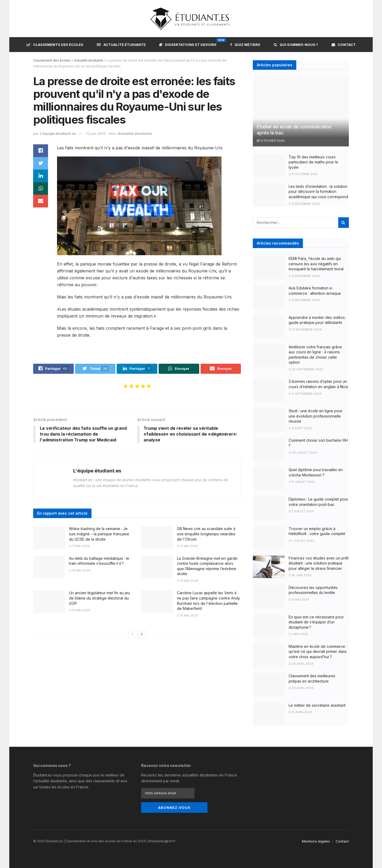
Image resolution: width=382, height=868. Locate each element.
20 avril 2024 (301, 688)
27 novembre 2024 (305, 329)
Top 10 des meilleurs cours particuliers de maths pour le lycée (313, 162)
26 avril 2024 (301, 664)
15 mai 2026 (80, 610)
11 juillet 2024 (302, 482)
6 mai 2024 (299, 600)
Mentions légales (316, 841)
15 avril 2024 (301, 712)
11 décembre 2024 (304, 204)
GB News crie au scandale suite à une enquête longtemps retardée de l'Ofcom (206, 534)
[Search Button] (344, 223)
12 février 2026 (271, 141)
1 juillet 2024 (301, 511)
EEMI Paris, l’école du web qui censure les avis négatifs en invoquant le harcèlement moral (316, 264)
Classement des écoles (52, 60)
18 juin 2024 (300, 575)
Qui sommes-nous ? (296, 45)
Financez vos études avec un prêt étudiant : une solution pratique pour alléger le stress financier (319, 563)
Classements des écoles (55, 45)
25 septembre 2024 (306, 369)
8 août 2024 (300, 428)
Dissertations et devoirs (188, 44)
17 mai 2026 (79, 546)
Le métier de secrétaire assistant (317, 705)
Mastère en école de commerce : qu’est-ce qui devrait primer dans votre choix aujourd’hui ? (318, 652)
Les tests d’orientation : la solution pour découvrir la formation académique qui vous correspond (318, 192)
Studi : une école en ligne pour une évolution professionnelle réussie (316, 416)
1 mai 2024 (298, 634)
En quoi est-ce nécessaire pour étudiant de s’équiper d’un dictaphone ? (316, 622)
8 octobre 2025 (303, 174)
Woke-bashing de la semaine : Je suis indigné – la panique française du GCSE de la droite (99, 534)
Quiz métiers (245, 45)
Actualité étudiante (121, 45)
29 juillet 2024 (303, 453)
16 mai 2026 (80, 571)
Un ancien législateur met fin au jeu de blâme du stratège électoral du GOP (99, 598)
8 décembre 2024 (304, 276)
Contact (344, 45)
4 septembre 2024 (305, 394)
